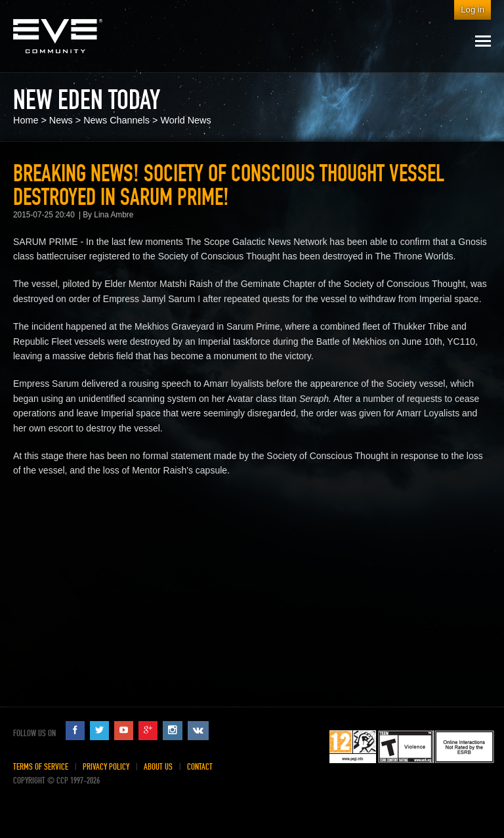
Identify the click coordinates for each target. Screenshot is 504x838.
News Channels (116, 120)
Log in (472, 10)
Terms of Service (41, 767)
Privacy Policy (106, 767)
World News (185, 120)
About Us (158, 767)
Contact (200, 767)
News (61, 120)
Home (26, 120)
